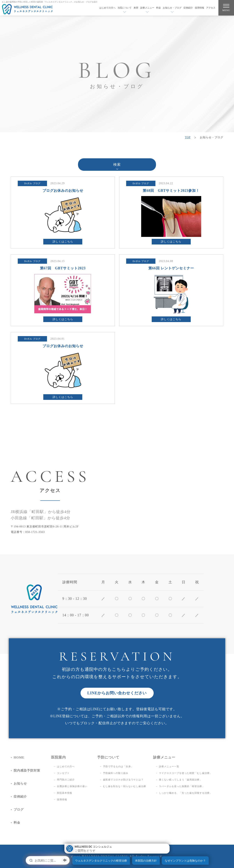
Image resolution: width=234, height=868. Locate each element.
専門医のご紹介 (66, 780)
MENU (226, 9)
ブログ (19, 810)
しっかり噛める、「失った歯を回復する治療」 (186, 793)
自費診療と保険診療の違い (72, 786)
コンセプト (63, 773)
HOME (19, 757)
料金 (159, 8)
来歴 (136, 8)
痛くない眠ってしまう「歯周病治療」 (180, 780)
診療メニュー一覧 (169, 766)
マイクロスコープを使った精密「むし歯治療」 (186, 773)
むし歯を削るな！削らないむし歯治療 (125, 786)
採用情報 (199, 8)
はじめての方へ (107, 8)
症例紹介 (188, 8)
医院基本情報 (65, 793)
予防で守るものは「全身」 (118, 766)
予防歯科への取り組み (116, 773)
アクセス (211, 8)
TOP (188, 138)
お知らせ (20, 783)
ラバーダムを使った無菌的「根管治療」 (182, 786)
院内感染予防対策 (27, 770)
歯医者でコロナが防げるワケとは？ (123, 780)
